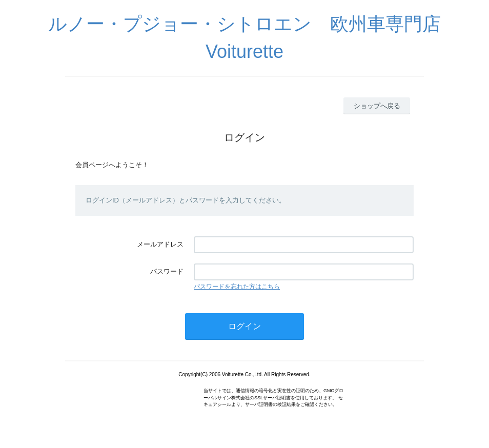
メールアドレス (160, 244)
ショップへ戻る (377, 106)
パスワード (167, 271)
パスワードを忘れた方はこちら (237, 287)
